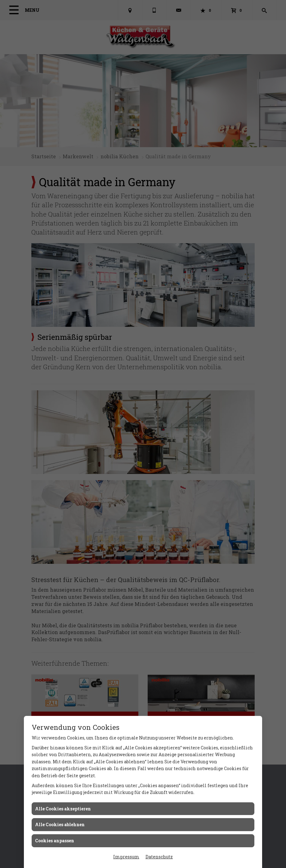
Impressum (126, 857)
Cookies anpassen (55, 841)
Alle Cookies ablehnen (60, 824)
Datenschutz (159, 857)
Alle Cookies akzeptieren (63, 809)
